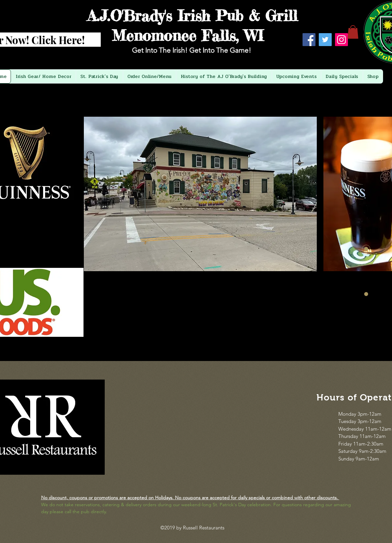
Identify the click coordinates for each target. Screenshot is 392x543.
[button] (353, 32)
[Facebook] (309, 40)
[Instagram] (341, 40)
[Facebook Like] (327, 57)
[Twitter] (325, 40)
